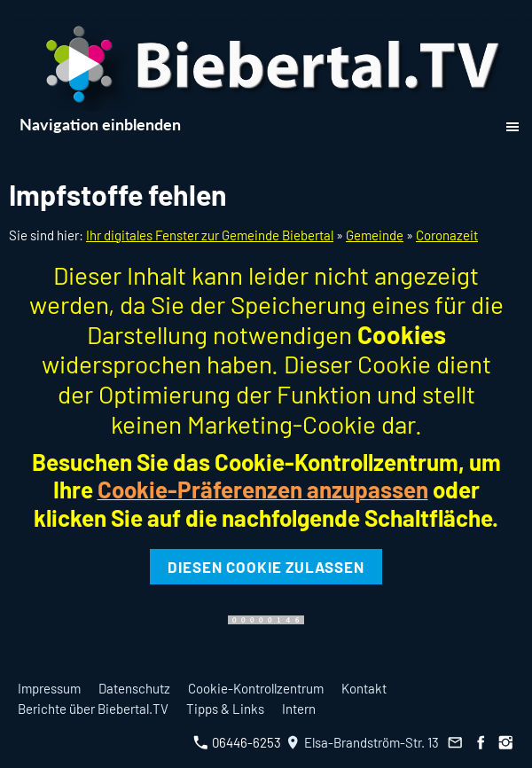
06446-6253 (237, 742)
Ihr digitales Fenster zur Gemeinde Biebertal (210, 235)
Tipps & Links (225, 709)
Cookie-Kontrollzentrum (256, 688)
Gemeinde (375, 235)
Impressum (49, 688)
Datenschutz (134, 688)
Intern (299, 709)
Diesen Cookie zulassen (266, 567)
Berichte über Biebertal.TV (93, 709)
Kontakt (364, 688)
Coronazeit (447, 235)
